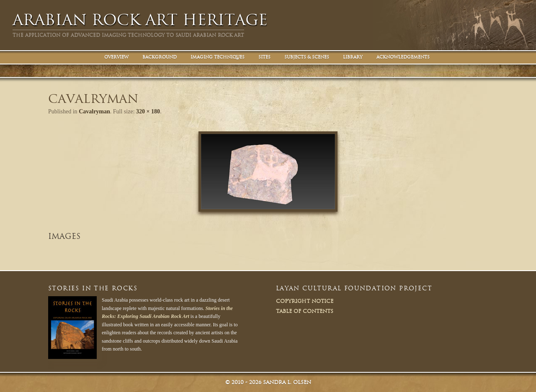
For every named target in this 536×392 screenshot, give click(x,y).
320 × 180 (148, 111)
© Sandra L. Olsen (268, 382)
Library (353, 57)
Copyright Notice (305, 301)
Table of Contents (305, 311)
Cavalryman (94, 111)
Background (160, 57)
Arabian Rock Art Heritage (140, 20)
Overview (116, 57)
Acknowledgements (403, 57)
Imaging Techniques (218, 57)
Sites (264, 57)
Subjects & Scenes (307, 57)
